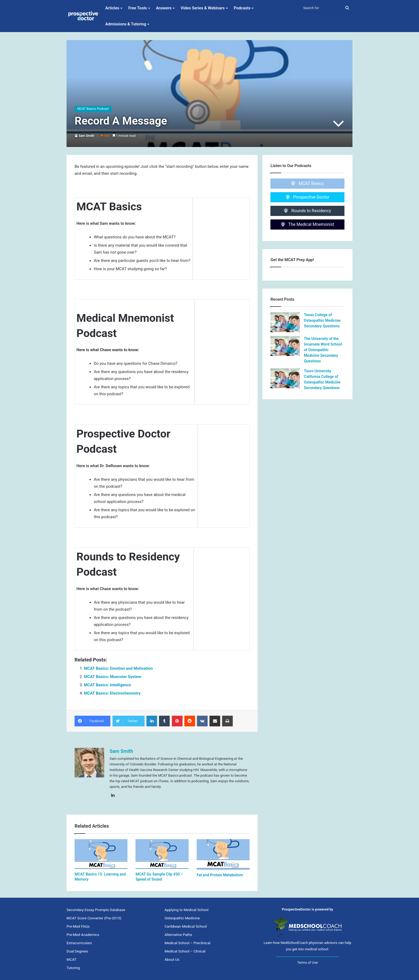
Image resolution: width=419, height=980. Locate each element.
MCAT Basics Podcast (93, 109)
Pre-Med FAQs (78, 926)
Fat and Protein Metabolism (220, 875)
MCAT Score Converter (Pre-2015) (94, 918)
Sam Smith (86, 136)
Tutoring (73, 968)
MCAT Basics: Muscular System (113, 677)
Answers (164, 8)
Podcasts (242, 8)
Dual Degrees (77, 951)
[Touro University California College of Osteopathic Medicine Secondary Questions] (285, 378)
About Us (172, 959)
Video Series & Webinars (203, 8)
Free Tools (137, 8)
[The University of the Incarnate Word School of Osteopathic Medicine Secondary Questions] (285, 346)
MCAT (71, 959)
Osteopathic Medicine (182, 918)
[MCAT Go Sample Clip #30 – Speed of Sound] (162, 854)
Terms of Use (307, 962)
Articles (112, 8)
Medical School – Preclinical (188, 943)
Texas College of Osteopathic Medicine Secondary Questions (322, 320)
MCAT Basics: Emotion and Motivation (118, 668)
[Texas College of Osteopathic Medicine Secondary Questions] (285, 322)
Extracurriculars (79, 943)
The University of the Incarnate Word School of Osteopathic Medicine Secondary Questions (323, 350)
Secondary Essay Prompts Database (96, 910)
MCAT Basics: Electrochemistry (112, 693)
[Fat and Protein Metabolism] (223, 855)
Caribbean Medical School (186, 926)
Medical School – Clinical (185, 951)
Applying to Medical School (187, 910)
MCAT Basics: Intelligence (107, 685)
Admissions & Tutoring (126, 24)
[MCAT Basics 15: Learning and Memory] (101, 854)
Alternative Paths (178, 935)
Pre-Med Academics (83, 935)
